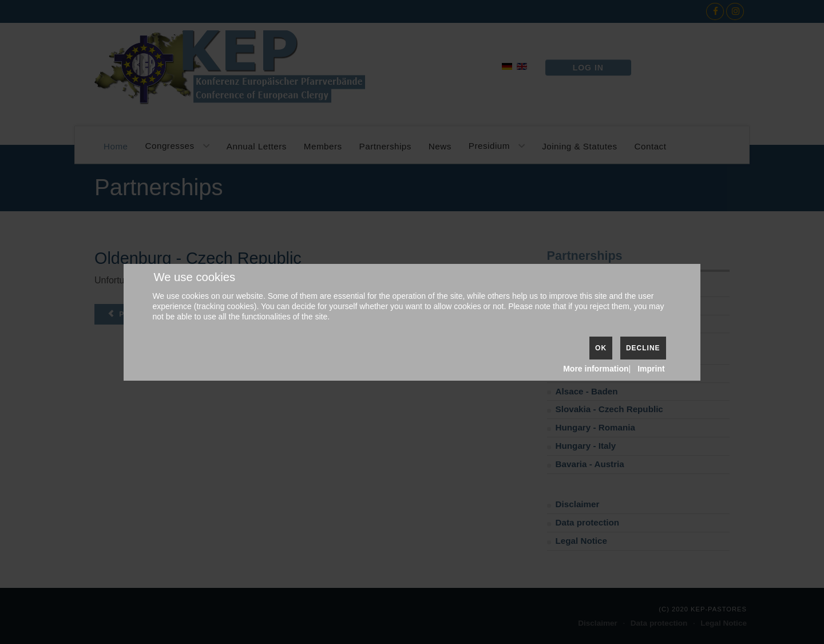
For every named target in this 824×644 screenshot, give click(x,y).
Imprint (651, 369)
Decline (643, 348)
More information (596, 369)
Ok (601, 348)
